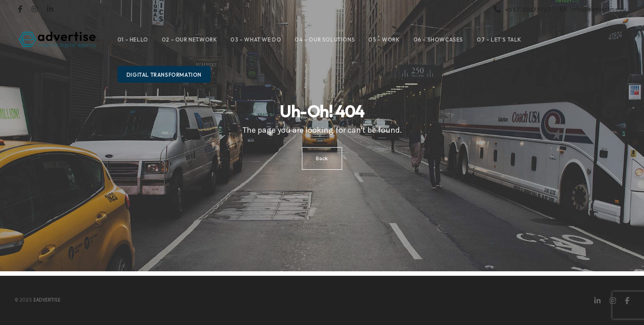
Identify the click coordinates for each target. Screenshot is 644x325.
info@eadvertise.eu (593, 9)
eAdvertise (47, 300)
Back (322, 158)
